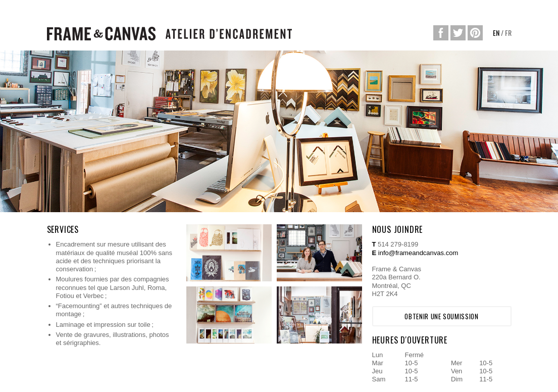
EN (496, 33)
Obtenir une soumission (441, 316)
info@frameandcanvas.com (418, 253)
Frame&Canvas (101, 34)
